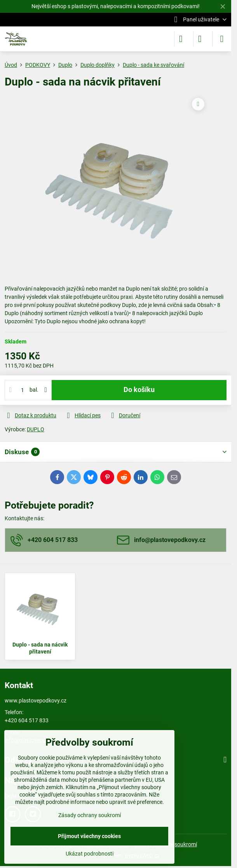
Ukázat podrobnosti (90, 854)
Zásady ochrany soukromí (90, 815)
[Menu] (222, 39)
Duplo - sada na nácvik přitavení (40, 648)
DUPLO (36, 429)
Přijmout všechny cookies (89, 836)
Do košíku (139, 390)
